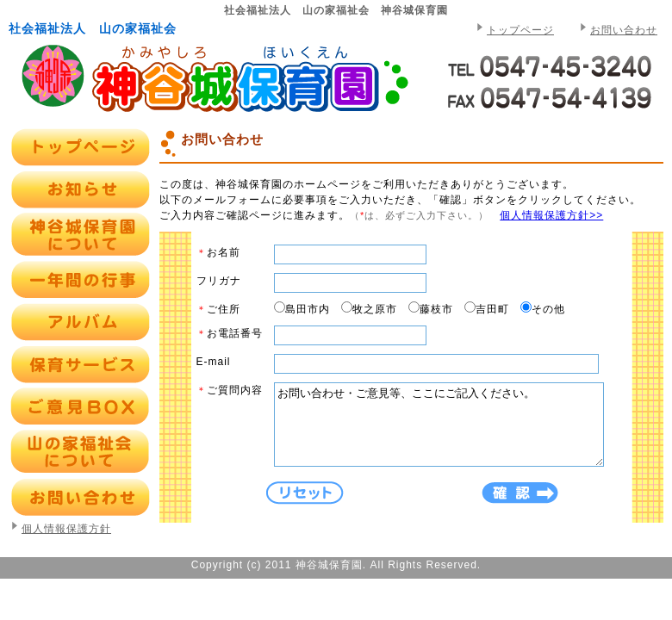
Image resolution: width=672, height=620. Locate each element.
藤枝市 (436, 309)
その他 (548, 309)
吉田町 (492, 309)
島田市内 (308, 309)
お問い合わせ (624, 30)
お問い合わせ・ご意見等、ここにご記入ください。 (458, 432)
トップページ (520, 30)
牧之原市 (375, 309)
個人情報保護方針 (66, 529)
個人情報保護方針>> (551, 215)
